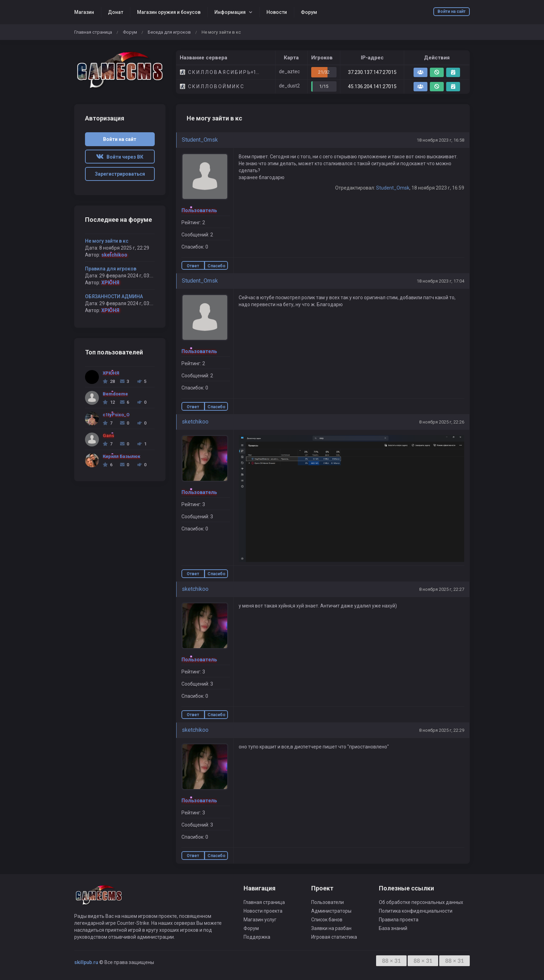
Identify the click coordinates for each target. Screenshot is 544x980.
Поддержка (257, 937)
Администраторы (331, 911)
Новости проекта (263, 911)
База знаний (393, 928)
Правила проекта (399, 920)
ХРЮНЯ (110, 283)
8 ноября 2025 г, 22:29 (442, 730)
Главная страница (93, 32)
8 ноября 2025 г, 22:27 (442, 589)
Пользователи (328, 902)
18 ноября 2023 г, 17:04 (440, 281)
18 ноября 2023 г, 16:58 (440, 140)
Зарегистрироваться (120, 174)
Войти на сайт (452, 11)
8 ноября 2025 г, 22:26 (442, 422)
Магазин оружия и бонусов (169, 12)
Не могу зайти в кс (107, 241)
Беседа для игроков (169, 32)
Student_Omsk (200, 140)
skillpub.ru (86, 962)
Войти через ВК (120, 157)
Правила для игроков (111, 269)
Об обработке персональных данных (421, 902)
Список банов (327, 920)
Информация (230, 12)
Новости (277, 12)
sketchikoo (195, 422)
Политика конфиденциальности (416, 911)
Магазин (84, 12)
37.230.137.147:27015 (372, 72)
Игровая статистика (334, 937)
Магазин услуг (260, 920)
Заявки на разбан (331, 928)
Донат (116, 12)
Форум (309, 12)
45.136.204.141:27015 (372, 86)
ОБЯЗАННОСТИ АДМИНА (114, 296)
